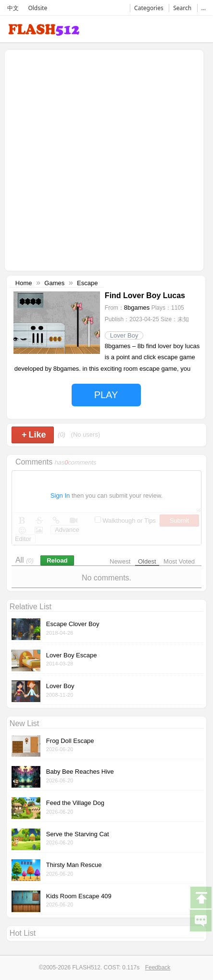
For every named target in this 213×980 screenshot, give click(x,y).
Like (34, 435)
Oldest (147, 561)
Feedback (158, 967)
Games (54, 283)
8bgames (137, 308)
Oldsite (38, 8)
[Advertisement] (106, 159)
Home (24, 283)
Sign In (60, 496)
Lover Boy (124, 335)
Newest (120, 561)
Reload (57, 560)
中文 (13, 8)
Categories (149, 8)
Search (182, 8)
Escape (87, 283)
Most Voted (179, 561)
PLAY (106, 395)
